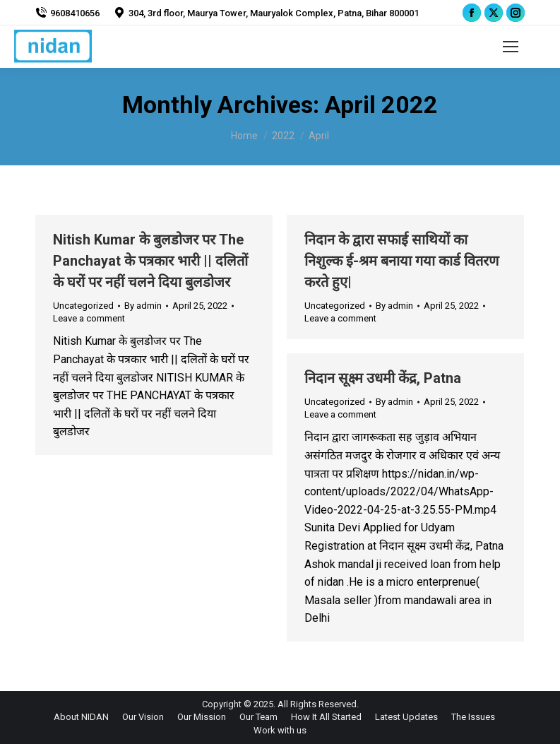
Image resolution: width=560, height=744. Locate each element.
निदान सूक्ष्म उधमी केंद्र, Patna (383, 378)
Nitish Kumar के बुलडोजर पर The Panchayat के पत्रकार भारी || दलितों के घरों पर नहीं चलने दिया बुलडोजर (150, 261)
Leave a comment (89, 318)
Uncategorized (83, 306)
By (143, 306)
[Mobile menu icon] (511, 47)
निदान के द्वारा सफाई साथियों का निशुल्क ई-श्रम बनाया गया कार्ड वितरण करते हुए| (401, 261)
